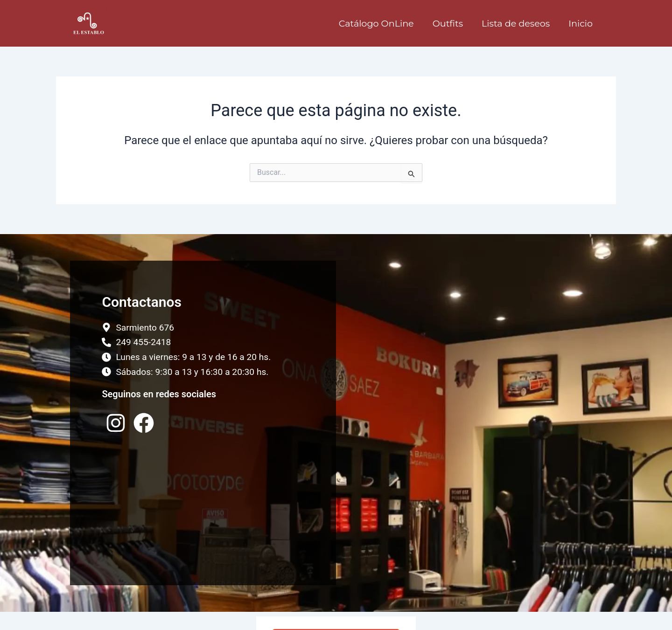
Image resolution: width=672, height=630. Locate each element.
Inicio (581, 23)
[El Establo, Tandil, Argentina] (469, 423)
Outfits (448, 23)
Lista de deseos (516, 23)
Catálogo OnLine (376, 23)
